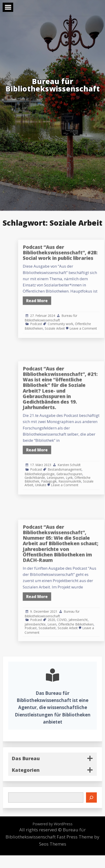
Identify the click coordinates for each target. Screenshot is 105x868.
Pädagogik (64, 470)
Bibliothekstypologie (57, 464)
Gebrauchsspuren (80, 464)
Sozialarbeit (63, 617)
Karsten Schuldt (80, 457)
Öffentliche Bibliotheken (85, 615)
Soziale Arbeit (69, 320)
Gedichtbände (53, 467)
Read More (55, 298)
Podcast (54, 316)
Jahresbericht (87, 611)
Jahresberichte (53, 615)
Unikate (58, 472)
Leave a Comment (91, 320)
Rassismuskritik (81, 470)
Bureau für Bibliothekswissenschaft (66, 311)
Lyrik (80, 467)
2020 (66, 611)
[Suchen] (92, 797)
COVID (74, 611)
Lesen (66, 615)
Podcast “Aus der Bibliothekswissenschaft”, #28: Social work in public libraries (73, 260)
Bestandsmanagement (77, 460)
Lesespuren (69, 467)
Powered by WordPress (52, 824)
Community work (73, 316)
